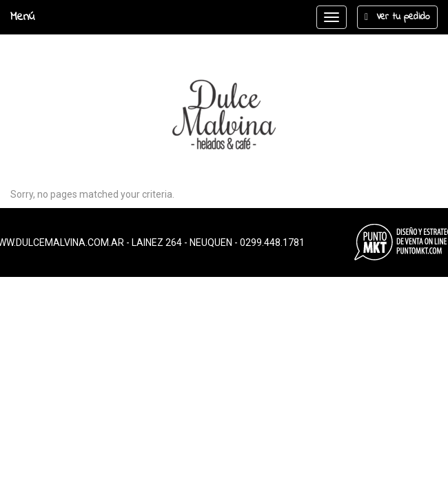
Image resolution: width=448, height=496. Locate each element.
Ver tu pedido (397, 17)
